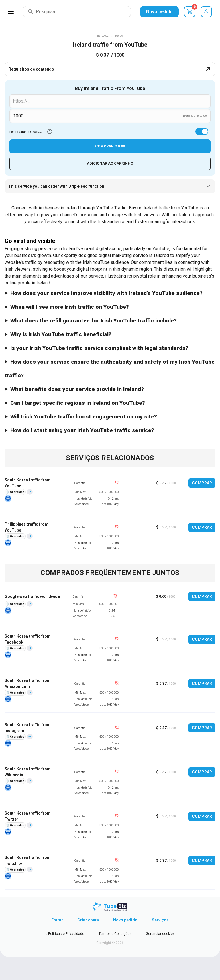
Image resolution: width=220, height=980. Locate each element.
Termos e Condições (115, 934)
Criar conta (88, 920)
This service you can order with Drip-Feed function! (110, 187)
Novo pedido (159, 12)
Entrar (57, 920)
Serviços (160, 920)
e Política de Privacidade (65, 934)
